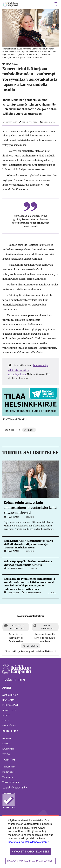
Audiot (6, 715)
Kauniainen (8, 749)
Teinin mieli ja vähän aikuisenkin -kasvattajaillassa (28, 370)
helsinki (30, 430)
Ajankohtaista (10, 695)
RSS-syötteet (10, 725)
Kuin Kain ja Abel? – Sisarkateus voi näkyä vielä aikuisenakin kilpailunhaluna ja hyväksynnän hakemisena (28, 544)
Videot (6, 720)
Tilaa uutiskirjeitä (11, 782)
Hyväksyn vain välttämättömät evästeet (30, 861)
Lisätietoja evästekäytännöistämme (28, 842)
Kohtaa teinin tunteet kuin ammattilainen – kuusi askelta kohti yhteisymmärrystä (30, 508)
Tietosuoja (8, 777)
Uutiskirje (32, 646)
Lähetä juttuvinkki (47, 627)
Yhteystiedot (9, 767)
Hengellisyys (9, 710)
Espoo (6, 744)
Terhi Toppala (30, 122)
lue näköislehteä (14, 788)
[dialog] (30, 842)
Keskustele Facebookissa (18, 627)
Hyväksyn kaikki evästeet (31, 852)
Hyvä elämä (8, 700)
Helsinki (7, 738)
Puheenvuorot (10, 705)
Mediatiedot (8, 772)
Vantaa (6, 754)
